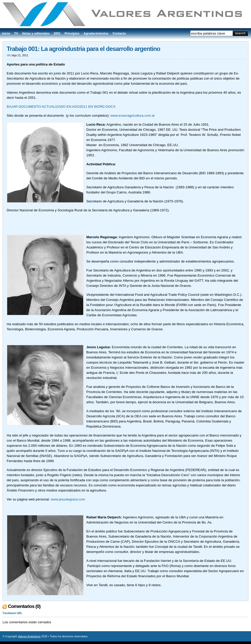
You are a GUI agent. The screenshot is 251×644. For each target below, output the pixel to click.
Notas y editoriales (36, 34)
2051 (57, 34)
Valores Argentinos (29, 636)
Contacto (119, 34)
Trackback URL (12, 613)
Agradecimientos (96, 34)
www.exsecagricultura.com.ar (133, 116)
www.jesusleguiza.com (68, 499)
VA (8, 55)
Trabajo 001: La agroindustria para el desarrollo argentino (83, 49)
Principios (72, 34)
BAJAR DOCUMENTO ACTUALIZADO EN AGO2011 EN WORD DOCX (61, 107)
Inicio (6, 34)
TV (16, 34)
